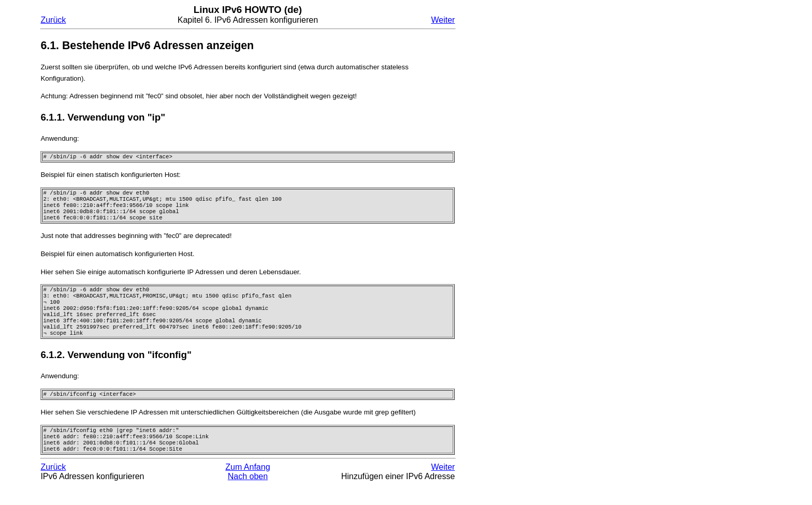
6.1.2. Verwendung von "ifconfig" (116, 369)
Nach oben (248, 496)
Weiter (443, 20)
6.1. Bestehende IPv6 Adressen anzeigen (147, 46)
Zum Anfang (248, 487)
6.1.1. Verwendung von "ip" (103, 117)
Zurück (53, 20)
